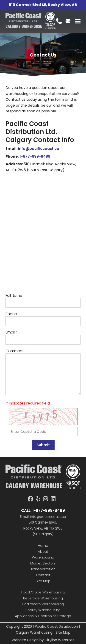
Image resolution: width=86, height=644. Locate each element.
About (43, 551)
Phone (11, 314)
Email (11, 332)
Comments (15, 351)
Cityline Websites (59, 640)
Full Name (14, 295)
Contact (43, 575)
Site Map (43, 581)
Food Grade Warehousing (43, 592)
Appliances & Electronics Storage (43, 616)
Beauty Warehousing (43, 610)
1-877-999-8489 (35, 156)
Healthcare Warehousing (43, 604)
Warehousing (43, 557)
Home (43, 546)
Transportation (43, 569)
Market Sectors (43, 563)
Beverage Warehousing (43, 598)
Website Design (25, 640)
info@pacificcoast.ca (39, 149)
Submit (43, 445)
